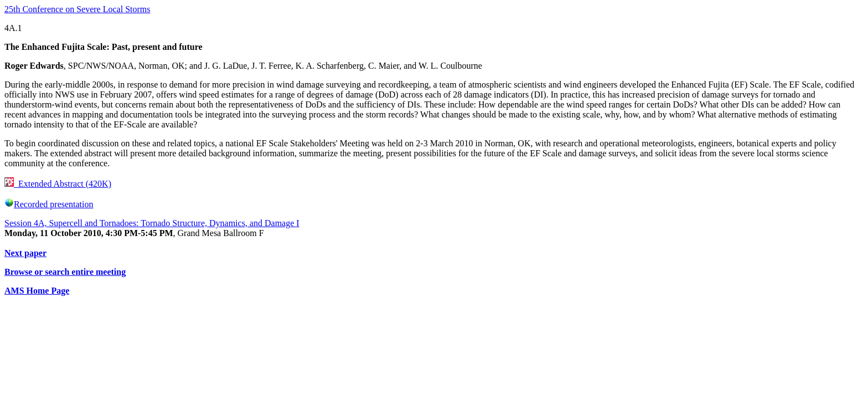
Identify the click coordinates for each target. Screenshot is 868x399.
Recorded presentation (49, 204)
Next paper (25, 253)
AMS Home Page (37, 291)
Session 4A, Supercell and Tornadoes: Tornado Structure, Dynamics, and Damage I (152, 223)
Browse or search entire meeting (65, 272)
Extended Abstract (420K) (58, 184)
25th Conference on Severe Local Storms (77, 9)
